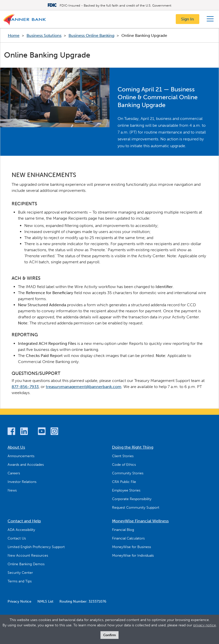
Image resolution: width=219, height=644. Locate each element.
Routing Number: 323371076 (83, 601)
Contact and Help (24, 521)
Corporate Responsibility (132, 499)
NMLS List (45, 601)
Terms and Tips (20, 581)
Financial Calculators (128, 538)
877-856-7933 (25, 387)
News (12, 490)
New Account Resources (28, 556)
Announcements (21, 456)
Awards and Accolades (26, 465)
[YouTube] (42, 432)
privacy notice (205, 625)
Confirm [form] (109, 635)
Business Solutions (44, 35)
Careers (14, 473)
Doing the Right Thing (133, 447)
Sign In (188, 19)
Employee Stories (126, 490)
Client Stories (123, 456)
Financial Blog (123, 530)
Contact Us (17, 538)
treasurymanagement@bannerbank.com (84, 387)
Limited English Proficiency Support (36, 547)
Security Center (20, 573)
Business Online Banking (91, 35)
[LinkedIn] (24, 432)
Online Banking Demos (26, 564)
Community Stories (128, 473)
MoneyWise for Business (132, 547)
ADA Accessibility (21, 530)
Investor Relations (22, 482)
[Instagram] (54, 432)
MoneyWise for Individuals (133, 556)
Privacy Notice (19, 601)
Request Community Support (136, 508)
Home (14, 35)
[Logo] (25, 21)
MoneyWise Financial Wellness (140, 521)
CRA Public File (124, 482)
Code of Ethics (124, 465)
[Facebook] (11, 432)
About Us (16, 447)
